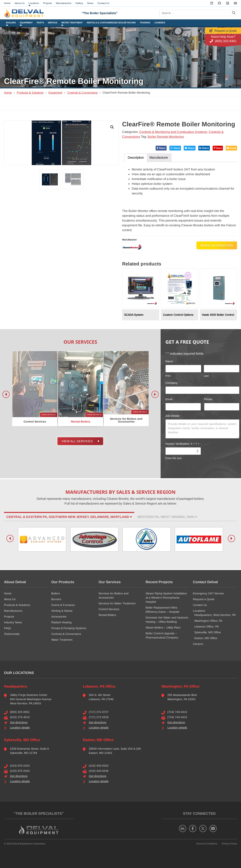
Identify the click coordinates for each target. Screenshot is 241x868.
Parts (40, 23)
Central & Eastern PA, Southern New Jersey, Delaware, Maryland (69, 517)
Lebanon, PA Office (99, 686)
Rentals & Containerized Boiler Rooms (111, 23)
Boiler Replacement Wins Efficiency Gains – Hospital (162, 610)
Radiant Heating (61, 622)
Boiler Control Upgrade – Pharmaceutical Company (162, 635)
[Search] (234, 13)
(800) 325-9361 (223, 41)
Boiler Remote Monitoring (166, 137)
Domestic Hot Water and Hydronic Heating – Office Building (167, 620)
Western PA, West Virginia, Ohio (167, 517)
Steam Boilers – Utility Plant (163, 627)
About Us (10, 599)
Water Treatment (72, 23)
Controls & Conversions (82, 93)
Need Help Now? (223, 37)
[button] (112, 127)
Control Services (109, 609)
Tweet (175, 148)
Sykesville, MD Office (208, 632)
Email (231, 148)
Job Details (173, 416)
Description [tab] (136, 158)
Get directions (19, 722)
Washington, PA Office (180, 686)
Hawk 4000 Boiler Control (218, 315)
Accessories (59, 617)
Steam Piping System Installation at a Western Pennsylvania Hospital (166, 598)
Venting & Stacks (62, 611)
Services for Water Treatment (117, 603)
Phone (208, 399)
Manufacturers (13, 611)
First (168, 376)
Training (145, 23)
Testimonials (12, 634)
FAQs (7, 628)
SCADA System (134, 315)
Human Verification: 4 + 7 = (184, 444)
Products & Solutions (30, 93)
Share (161, 148)
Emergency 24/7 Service (208, 593)
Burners (56, 599)
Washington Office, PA (208, 621)
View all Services (80, 441)
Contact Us (200, 605)
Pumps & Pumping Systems (69, 628)
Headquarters (16, 686)
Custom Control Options (178, 315)
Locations (199, 611)
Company (173, 383)
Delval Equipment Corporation (29, 844)
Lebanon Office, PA (206, 627)
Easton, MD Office (206, 638)
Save (218, 148)
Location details (20, 727)
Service (53, 23)
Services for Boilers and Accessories (114, 595)
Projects (9, 617)
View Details (49, 415)
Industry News (13, 622)
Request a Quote (223, 31)
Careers (160, 23)
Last (206, 376)
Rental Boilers (107, 615)
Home (8, 93)
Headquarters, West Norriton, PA (215, 615)
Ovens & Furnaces (63, 605)
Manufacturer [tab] (159, 158)
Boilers (11, 23)
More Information (217, 245)
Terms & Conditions (207, 844)
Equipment (26, 23)
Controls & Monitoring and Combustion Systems (173, 132)
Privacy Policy (229, 844)
